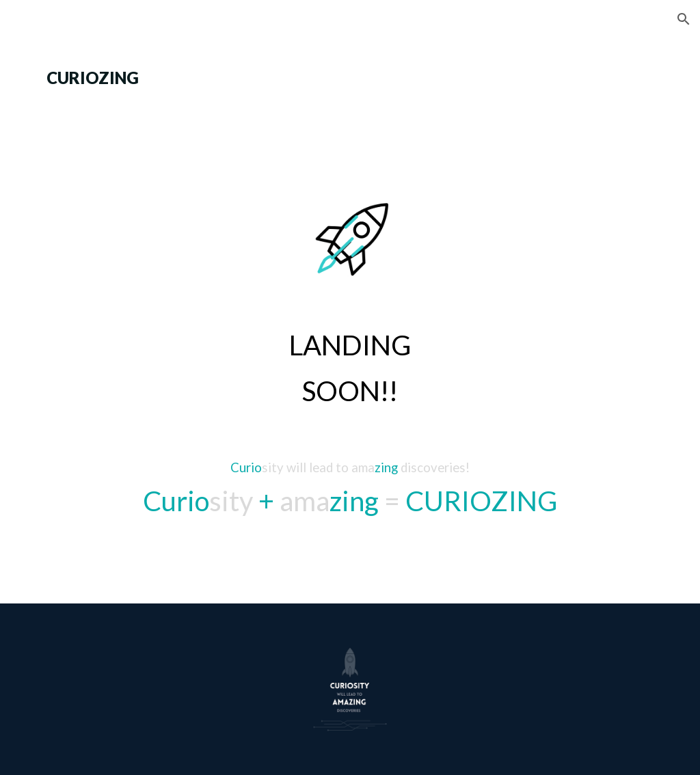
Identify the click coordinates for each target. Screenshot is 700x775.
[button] (684, 19)
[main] (350, 78)
